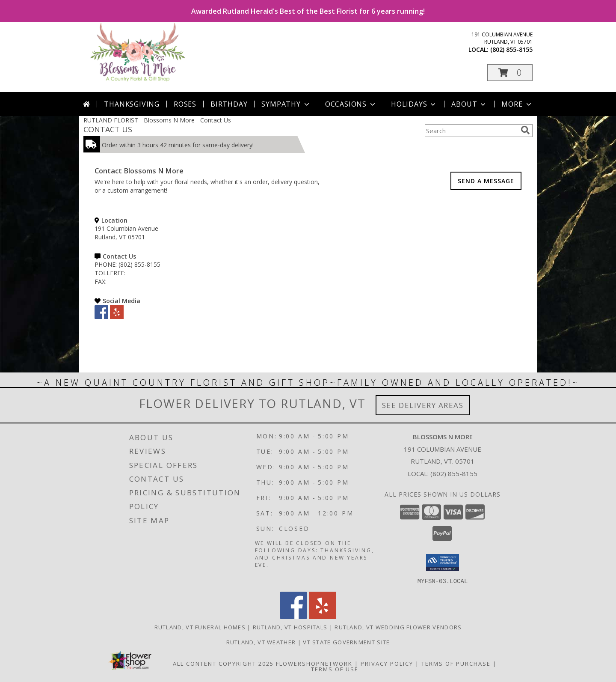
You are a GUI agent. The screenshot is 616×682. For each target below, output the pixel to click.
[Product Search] (471, 131)
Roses (185, 104)
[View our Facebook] (101, 317)
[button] (510, 73)
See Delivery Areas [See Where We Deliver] (423, 405)
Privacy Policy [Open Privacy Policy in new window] (387, 663)
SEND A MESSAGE (486, 181)
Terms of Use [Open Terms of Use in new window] (335, 669)
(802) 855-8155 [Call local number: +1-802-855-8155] (511, 49)
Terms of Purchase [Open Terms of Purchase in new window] (456, 663)
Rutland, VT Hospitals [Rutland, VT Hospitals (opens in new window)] (290, 627)
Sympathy (286, 104)
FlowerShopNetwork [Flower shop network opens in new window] (314, 663)
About (469, 104)
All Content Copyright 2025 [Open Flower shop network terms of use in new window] (223, 663)
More (517, 104)
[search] (525, 130)
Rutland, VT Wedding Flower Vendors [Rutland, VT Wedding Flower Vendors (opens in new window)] (398, 627)
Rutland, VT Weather (261, 642)
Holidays (414, 104)
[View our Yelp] (117, 317)
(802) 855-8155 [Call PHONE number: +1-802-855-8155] (139, 264)
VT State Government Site (346, 642)
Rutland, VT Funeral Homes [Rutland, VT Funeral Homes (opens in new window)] (200, 627)
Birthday (229, 104)
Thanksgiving (132, 104)
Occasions (351, 104)
